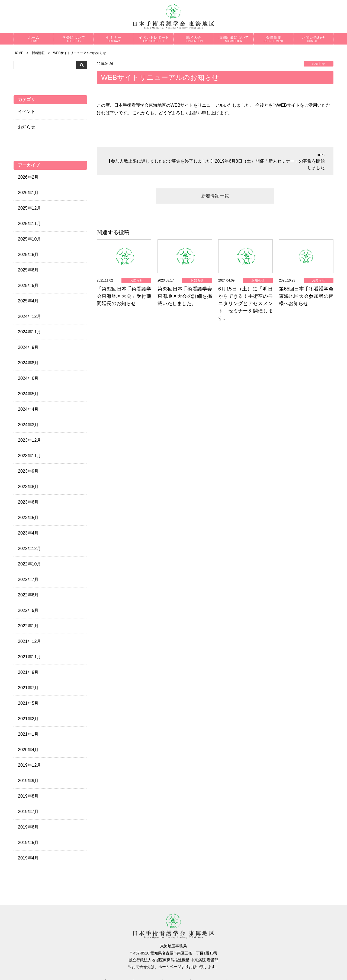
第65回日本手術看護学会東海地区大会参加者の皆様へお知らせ (306, 296)
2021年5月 (28, 703)
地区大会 (194, 39)
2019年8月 (28, 796)
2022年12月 (29, 549)
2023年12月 (29, 440)
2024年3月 (28, 425)
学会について (74, 39)
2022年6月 (28, 595)
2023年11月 (29, 456)
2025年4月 (28, 301)
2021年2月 (28, 719)
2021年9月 (28, 672)
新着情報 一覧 (215, 196)
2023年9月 (28, 471)
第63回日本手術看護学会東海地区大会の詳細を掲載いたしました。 (185, 296)
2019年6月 (28, 827)
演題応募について (234, 39)
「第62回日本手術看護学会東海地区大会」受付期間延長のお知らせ (124, 296)
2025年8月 (28, 255)
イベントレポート (154, 39)
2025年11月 (29, 224)
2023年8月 (28, 487)
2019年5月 (28, 843)
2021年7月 (28, 688)
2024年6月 (28, 378)
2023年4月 (28, 533)
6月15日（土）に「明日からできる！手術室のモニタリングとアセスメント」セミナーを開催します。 (245, 304)
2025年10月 (29, 239)
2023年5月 (28, 518)
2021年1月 (28, 734)
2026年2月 (28, 177)
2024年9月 (28, 347)
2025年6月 (28, 270)
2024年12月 (29, 316)
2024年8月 (28, 363)
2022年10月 (29, 564)
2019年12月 (29, 765)
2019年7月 (28, 812)
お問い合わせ (314, 39)
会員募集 (274, 39)
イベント (27, 111)
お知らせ (27, 127)
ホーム (34, 39)
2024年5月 (28, 394)
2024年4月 (28, 409)
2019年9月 (28, 781)
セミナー (114, 39)
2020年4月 (28, 750)
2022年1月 (28, 626)
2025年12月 (29, 208)
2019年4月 (28, 858)
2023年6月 (28, 502)
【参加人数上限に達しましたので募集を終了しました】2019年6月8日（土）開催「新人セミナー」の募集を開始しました (216, 164)
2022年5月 (28, 610)
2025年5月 (28, 285)
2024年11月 (29, 332)
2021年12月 (29, 641)
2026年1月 (28, 193)
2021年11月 (29, 657)
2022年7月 (28, 579)
